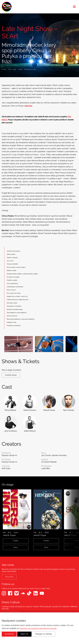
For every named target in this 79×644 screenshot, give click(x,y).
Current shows (11, 375)
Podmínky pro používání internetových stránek (38, 628)
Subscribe (9, 577)
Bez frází (29, 106)
